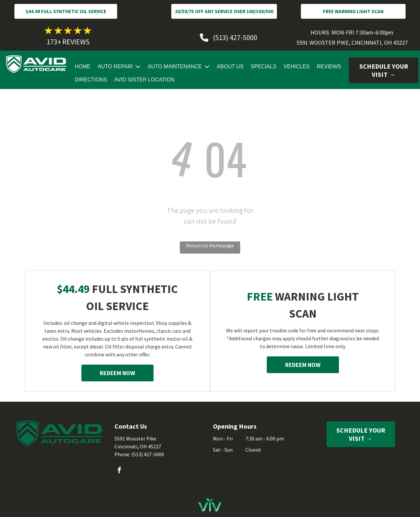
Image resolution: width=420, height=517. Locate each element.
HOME (83, 67)
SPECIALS (263, 67)
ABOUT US (230, 67)
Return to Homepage (210, 245)
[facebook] (119, 471)
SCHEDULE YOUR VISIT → (384, 70)
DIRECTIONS (91, 80)
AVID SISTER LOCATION (144, 80)
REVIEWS (329, 67)
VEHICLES (296, 67)
